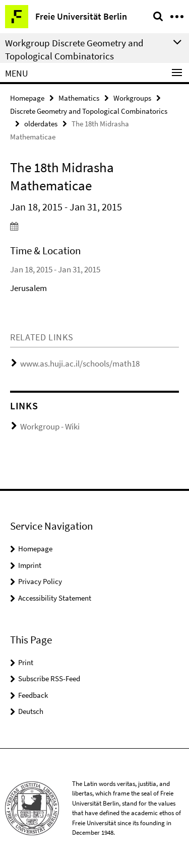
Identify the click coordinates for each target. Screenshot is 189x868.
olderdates (41, 124)
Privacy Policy (40, 581)
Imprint (30, 565)
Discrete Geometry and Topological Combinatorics (89, 111)
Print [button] (26, 662)
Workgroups (132, 98)
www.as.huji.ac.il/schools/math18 (80, 364)
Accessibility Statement (55, 598)
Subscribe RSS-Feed (49, 678)
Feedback (33, 695)
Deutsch (31, 711)
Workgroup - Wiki (50, 426)
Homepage (27, 98)
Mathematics (79, 98)
